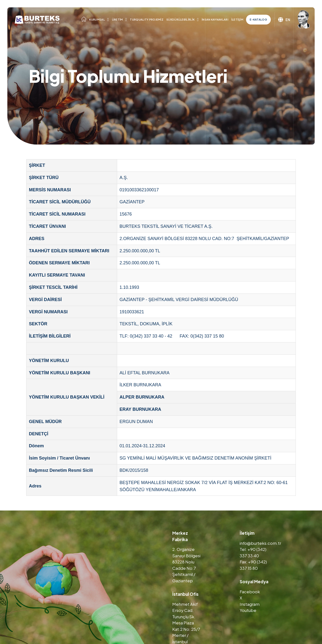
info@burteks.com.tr (260, 543)
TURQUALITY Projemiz (147, 19)
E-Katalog (258, 19)
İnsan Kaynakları (215, 19)
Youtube (248, 610)
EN (284, 20)
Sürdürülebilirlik (180, 19)
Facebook (250, 592)
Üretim (118, 19)
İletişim (237, 19)
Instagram (250, 604)
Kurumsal (97, 19)
